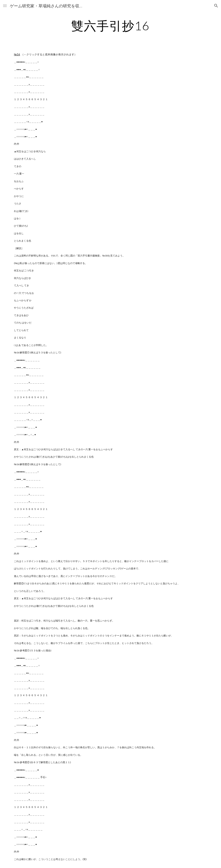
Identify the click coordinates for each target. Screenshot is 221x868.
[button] (5, 6)
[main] (110, 26)
